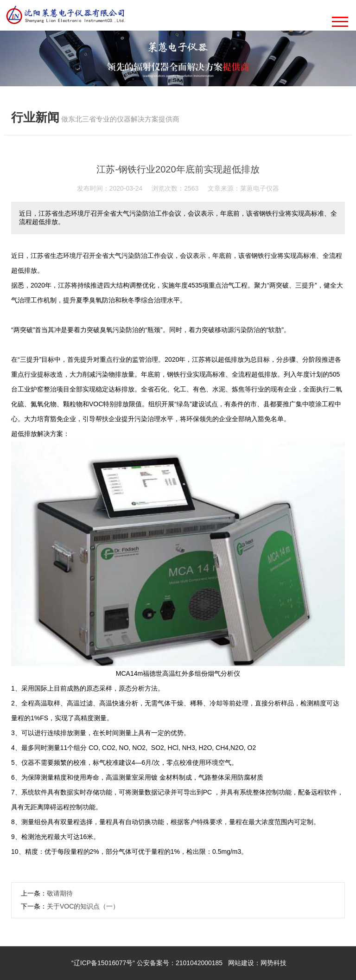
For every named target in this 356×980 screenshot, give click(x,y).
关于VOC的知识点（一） (83, 906)
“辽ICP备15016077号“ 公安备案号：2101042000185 (147, 963)
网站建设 (241, 963)
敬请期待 (60, 893)
